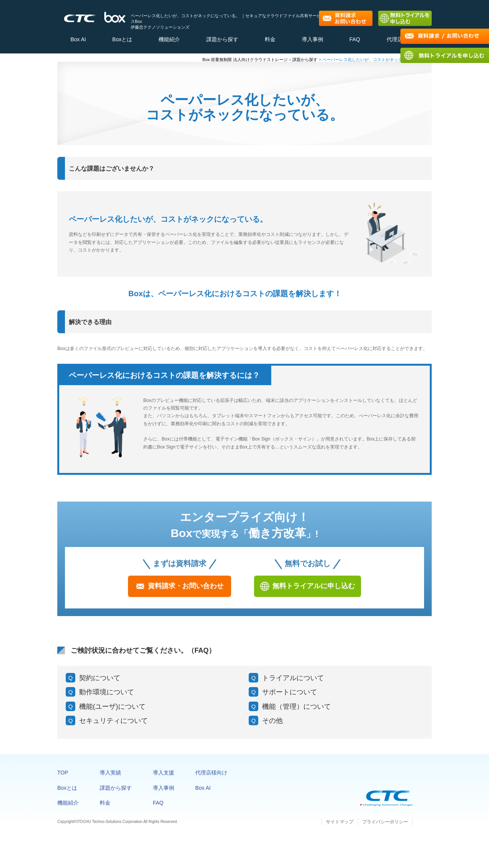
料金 (270, 41)
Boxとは (122, 41)
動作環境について (107, 696)
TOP (63, 777)
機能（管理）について (296, 710)
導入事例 (313, 41)
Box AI (78, 41)
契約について (100, 682)
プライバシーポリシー (385, 826)
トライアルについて (293, 682)
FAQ (355, 41)
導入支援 (164, 777)
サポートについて (290, 696)
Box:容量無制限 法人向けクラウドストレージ (245, 63)
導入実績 (110, 777)
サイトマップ (340, 826)
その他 (272, 724)
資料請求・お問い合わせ (186, 590)
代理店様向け (211, 777)
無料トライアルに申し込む (314, 590)
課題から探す (222, 41)
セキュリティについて (113, 724)
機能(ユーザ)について (112, 710)
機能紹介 (169, 41)
